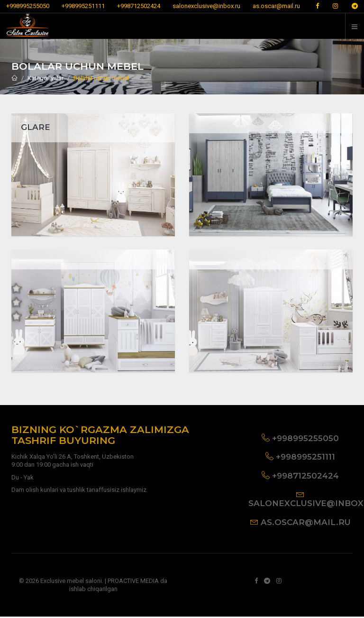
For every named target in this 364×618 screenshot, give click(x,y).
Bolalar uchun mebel (101, 78)
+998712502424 (139, 6)
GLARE (36, 127)
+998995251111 (83, 6)
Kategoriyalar (45, 78)
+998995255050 (28, 6)
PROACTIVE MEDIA (133, 582)
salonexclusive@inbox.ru (206, 6)
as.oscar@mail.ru (276, 6)
